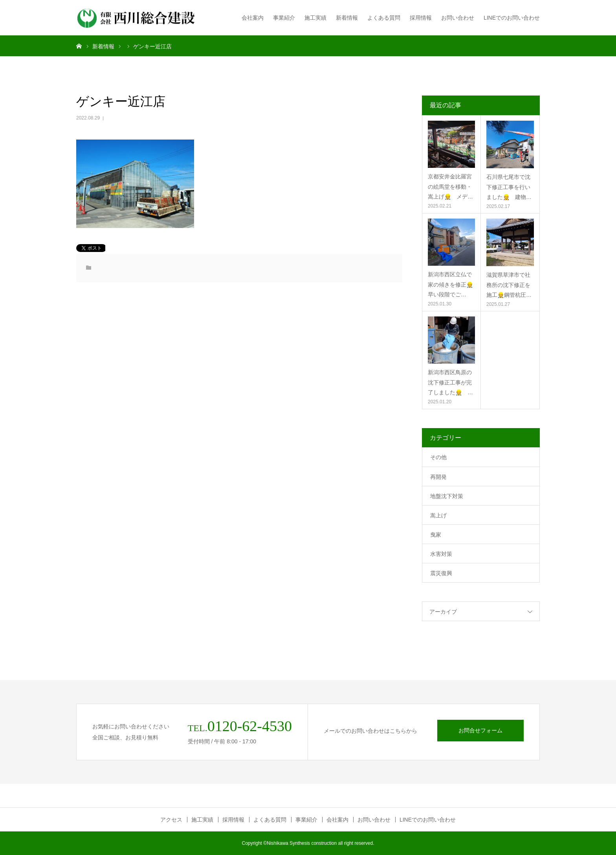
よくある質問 (384, 18)
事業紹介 (284, 18)
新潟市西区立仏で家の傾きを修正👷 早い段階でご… (451, 284)
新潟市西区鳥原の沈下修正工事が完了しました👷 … (450, 382)
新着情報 (347, 18)
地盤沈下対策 (447, 496)
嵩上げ (438, 515)
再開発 (438, 477)
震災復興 (441, 573)
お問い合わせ (458, 18)
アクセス (171, 820)
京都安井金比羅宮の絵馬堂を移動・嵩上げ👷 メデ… (450, 186)
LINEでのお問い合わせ (512, 18)
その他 (438, 457)
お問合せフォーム (480, 730)
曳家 (436, 535)
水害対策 (441, 554)
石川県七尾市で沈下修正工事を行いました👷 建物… (509, 187)
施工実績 (315, 18)
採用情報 (421, 18)
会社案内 (253, 18)
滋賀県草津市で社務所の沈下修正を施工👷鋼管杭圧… (509, 285)
